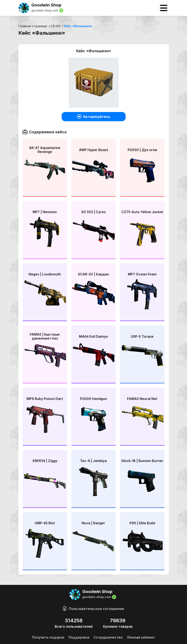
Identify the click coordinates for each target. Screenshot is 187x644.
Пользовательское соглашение (94, 609)
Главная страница (33, 26)
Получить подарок (48, 637)
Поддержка (79, 637)
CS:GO (55, 26)
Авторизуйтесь (94, 117)
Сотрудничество (108, 637)
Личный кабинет (141, 637)
